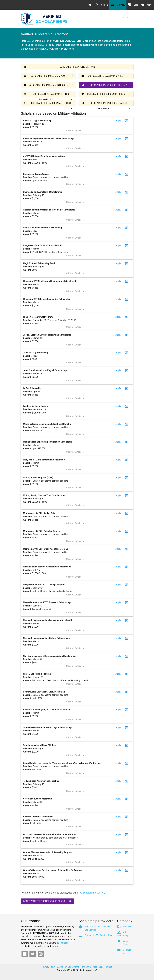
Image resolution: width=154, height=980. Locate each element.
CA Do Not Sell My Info (68, 967)
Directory (118, 5)
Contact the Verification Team (99, 935)
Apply (118, 121)
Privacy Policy (49, 967)
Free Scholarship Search (91, 893)
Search (102, 5)
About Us (127, 927)
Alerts (147, 5)
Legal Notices (105, 967)
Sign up (130, 17)
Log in (122, 17)
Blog (133, 5)
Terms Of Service (89, 967)
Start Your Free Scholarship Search (47, 901)
